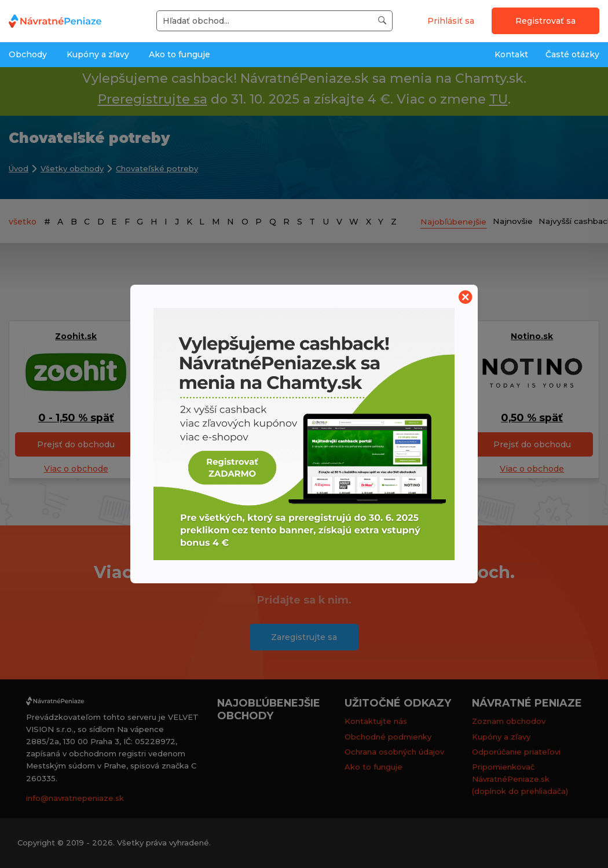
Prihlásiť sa (451, 21)
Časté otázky (572, 54)
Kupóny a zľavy (98, 54)
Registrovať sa (545, 21)
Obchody (28, 54)
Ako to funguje (180, 54)
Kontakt (511, 54)
